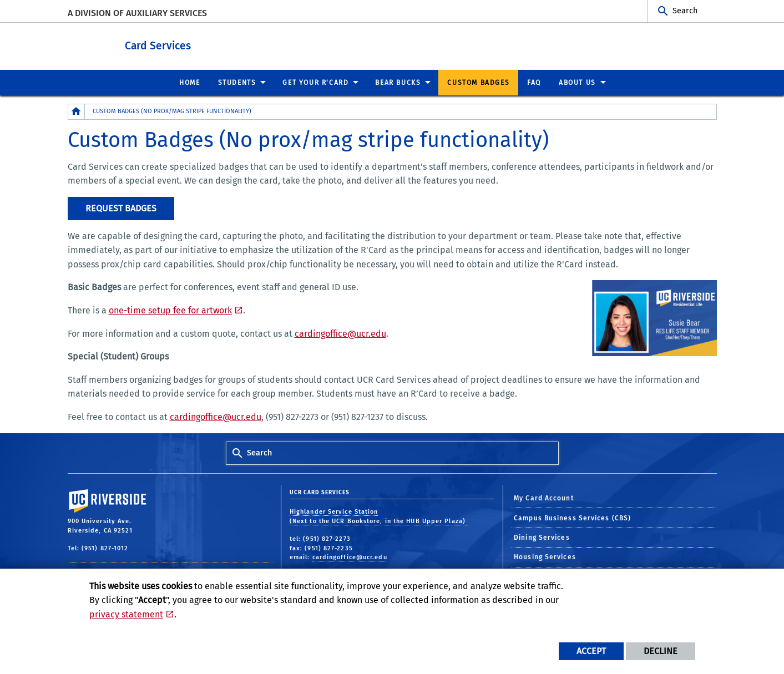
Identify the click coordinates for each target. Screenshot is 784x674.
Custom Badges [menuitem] (478, 82)
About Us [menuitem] (577, 82)
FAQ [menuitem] (534, 82)
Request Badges (121, 208)
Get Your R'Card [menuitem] (315, 82)
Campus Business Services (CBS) (572, 518)
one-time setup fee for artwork (170, 310)
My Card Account (544, 498)
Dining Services (542, 537)
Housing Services (545, 556)
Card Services (209, 44)
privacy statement (126, 614)
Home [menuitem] (189, 82)
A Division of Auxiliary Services (137, 13)
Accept (591, 651)
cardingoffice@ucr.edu (340, 333)
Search (685, 11)
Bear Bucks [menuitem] (398, 82)
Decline (661, 651)
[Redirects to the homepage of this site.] (77, 111)
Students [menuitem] (237, 82)
